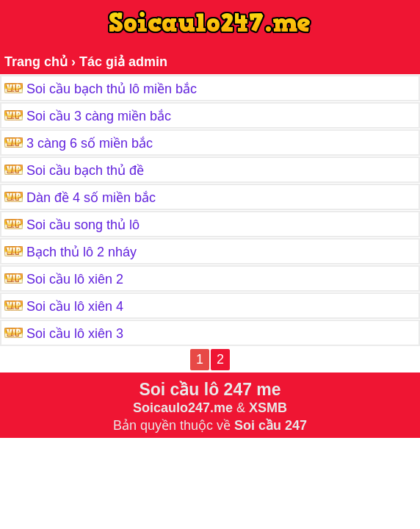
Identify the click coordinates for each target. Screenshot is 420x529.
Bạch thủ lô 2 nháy (82, 252)
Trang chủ (36, 62)
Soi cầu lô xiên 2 (75, 279)
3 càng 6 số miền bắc (90, 143)
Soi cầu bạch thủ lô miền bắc (112, 89)
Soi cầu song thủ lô (83, 225)
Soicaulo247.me (183, 408)
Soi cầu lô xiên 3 (75, 334)
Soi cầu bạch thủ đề (85, 170)
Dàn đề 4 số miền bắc (91, 198)
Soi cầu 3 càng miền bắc (99, 116)
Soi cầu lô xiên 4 (75, 306)
